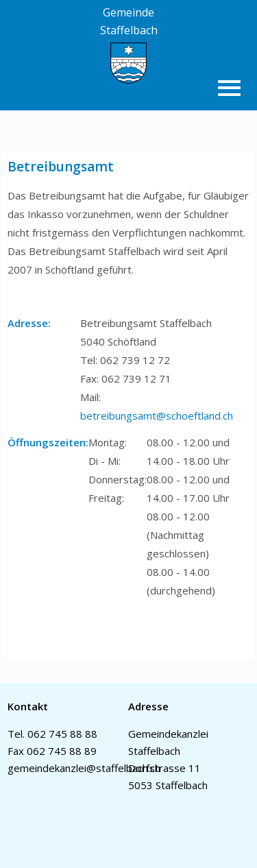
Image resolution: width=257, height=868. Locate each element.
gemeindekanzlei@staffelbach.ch (84, 768)
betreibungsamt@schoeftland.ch (157, 415)
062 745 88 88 (62, 734)
